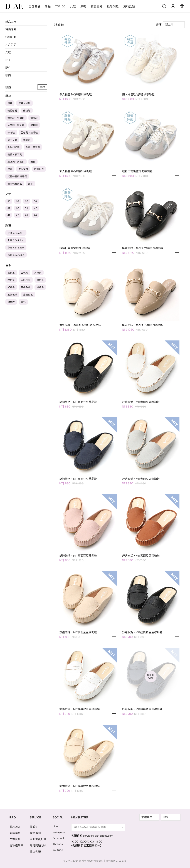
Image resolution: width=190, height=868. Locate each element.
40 (36, 208)
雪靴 (10, 169)
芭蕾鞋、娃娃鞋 (29, 133)
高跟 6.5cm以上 (16, 255)
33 (9, 201)
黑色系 (11, 273)
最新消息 (113, 7)
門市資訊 (15, 839)
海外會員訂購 (38, 839)
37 (9, 208)
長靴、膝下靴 (15, 155)
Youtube (58, 850)
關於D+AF (15, 827)
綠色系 (40, 287)
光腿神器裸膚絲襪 (17, 176)
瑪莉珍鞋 (12, 111)
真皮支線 (97, 7)
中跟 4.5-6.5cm (16, 248)
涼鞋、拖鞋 (24, 103)
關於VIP (35, 827)
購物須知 (35, 833)
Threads (58, 844)
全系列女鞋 (14, 147)
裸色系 (11, 280)
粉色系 (40, 280)
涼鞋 (83, 7)
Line (56, 826)
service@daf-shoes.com (99, 836)
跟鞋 (10, 103)
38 (18, 208)
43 (26, 215)
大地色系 (26, 280)
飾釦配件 (39, 169)
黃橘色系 (26, 287)
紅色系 (11, 287)
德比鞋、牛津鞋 (16, 118)
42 (17, 215)
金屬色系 (28, 295)
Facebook (59, 838)
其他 (23, 302)
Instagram (59, 832)
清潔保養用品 (15, 184)
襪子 (30, 184)
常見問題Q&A (38, 846)
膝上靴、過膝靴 (16, 162)
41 (9, 215)
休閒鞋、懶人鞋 (16, 125)
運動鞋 (34, 125)
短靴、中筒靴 (33, 147)
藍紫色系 (12, 295)
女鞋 (73, 7)
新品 (48, 7)
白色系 (25, 273)
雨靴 (33, 162)
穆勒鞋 (27, 140)
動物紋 (11, 302)
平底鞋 (11, 133)
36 (35, 201)
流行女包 (23, 169)
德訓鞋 (34, 118)
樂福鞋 (27, 111)
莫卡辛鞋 (12, 140)
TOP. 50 (60, 6)
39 (26, 208)
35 (27, 201)
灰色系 (38, 273)
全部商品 (34, 7)
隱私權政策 (16, 846)
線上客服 (35, 852)
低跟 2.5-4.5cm (16, 240)
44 (35, 215)
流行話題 (129, 7)
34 (18, 201)
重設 (42, 87)
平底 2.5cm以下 (16, 233)
